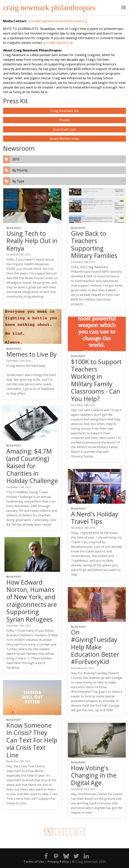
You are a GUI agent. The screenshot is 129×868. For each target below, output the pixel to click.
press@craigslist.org (58, 43)
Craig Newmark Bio (65, 111)
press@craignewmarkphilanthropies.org (58, 21)
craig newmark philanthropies (49, 8)
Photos (65, 120)
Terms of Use (34, 862)
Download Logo (64, 129)
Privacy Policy (58, 862)
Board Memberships (65, 139)
